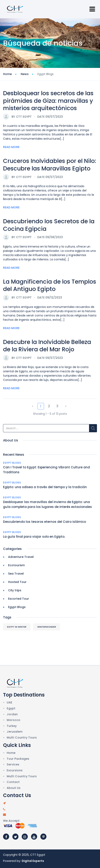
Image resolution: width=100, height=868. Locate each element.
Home (7, 74)
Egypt (11, 708)
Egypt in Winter (17, 627)
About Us (14, 788)
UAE (10, 702)
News (25, 74)
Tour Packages (18, 759)
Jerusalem (15, 732)
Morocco (13, 720)
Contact (13, 782)
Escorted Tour (19, 599)
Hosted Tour (17, 582)
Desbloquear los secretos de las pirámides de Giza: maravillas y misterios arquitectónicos (48, 101)
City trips (15, 590)
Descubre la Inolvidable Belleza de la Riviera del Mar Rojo (47, 346)
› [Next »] (66, 406)
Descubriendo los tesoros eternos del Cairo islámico (45, 522)
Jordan (12, 714)
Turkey (12, 726)
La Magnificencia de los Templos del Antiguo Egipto (50, 285)
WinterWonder (47, 627)
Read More (11, 147)
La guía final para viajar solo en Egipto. (34, 537)
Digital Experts (33, 861)
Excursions (15, 770)
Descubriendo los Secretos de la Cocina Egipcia (49, 225)
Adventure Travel (21, 557)
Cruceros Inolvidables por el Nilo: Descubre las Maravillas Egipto (49, 165)
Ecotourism (16, 565)
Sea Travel (16, 574)
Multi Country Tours (22, 738)
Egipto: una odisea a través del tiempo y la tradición (45, 487)
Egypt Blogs (12, 463)
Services (13, 764)
